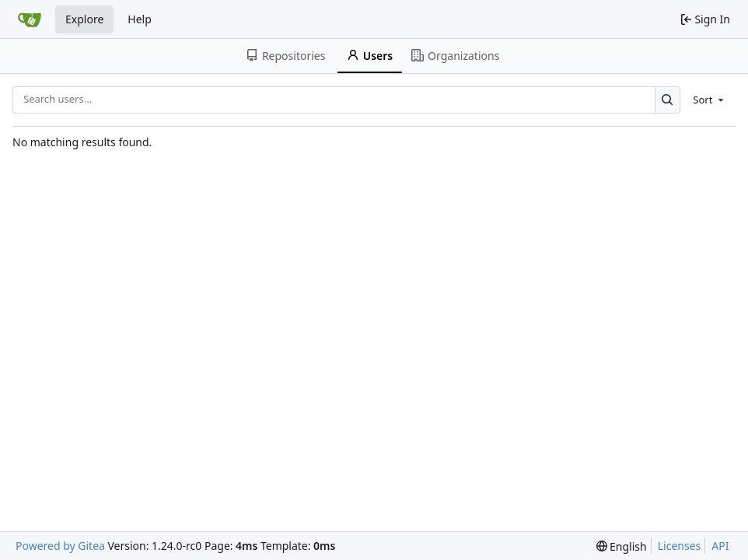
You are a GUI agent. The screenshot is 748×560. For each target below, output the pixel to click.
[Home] (30, 19)
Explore (84, 19)
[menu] (710, 100)
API (720, 546)
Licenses (680, 546)
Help (140, 19)
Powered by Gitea (60, 546)
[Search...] (668, 100)
